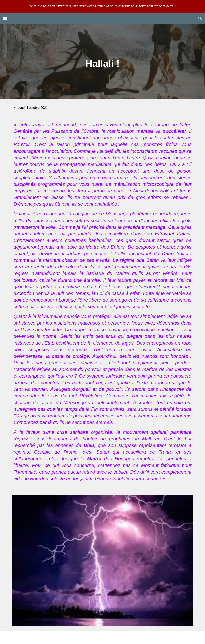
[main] (102, 61)
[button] (5, 18)
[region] (102, 6)
